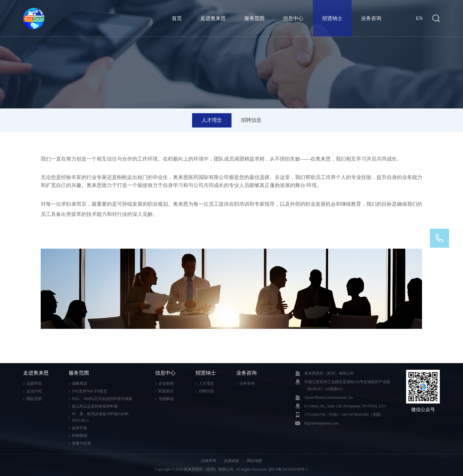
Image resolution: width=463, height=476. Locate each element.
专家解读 (166, 399)
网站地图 (254, 461)
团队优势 (34, 399)
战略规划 (79, 383)
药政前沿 (166, 391)
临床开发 (79, 428)
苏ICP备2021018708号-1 (288, 469)
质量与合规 (81, 443)
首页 (177, 18)
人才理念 (212, 120)
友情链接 (232, 461)
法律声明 (209, 461)
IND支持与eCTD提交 (90, 391)
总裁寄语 (34, 383)
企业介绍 (34, 391)
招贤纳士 (332, 18)
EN (419, 18)
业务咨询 (371, 18)
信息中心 (293, 18)
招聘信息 (251, 120)
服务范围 (254, 18)
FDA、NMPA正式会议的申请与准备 (102, 399)
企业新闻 (166, 383)
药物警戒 (79, 436)
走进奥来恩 (213, 18)
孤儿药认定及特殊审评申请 (95, 406)
